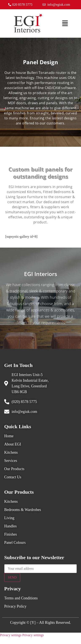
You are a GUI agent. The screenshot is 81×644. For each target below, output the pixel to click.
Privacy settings (11, 635)
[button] (65, 24)
